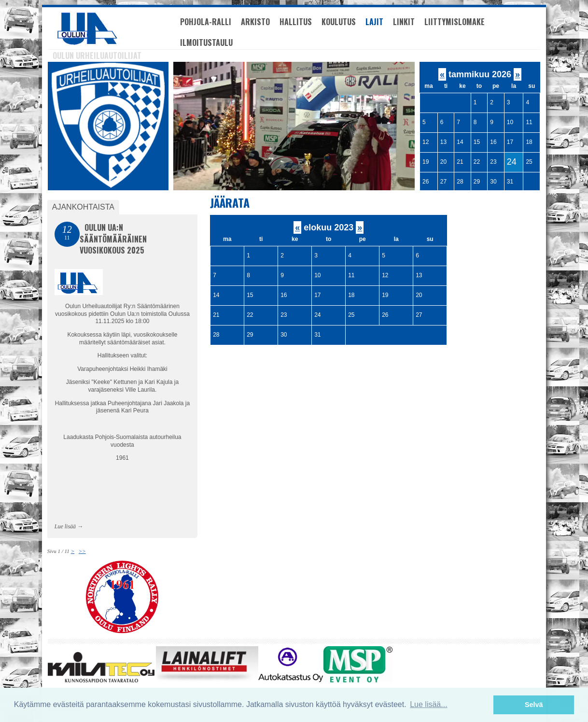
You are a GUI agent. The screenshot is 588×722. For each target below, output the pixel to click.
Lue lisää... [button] (428, 704)
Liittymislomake (455, 22)
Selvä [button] (534, 705)
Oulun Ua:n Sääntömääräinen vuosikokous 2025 (113, 239)
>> (82, 551)
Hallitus (296, 22)
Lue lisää (65, 526)
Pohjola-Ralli (206, 22)
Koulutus (339, 22)
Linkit (404, 22)
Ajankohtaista (83, 207)
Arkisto (255, 22)
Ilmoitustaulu (206, 42)
